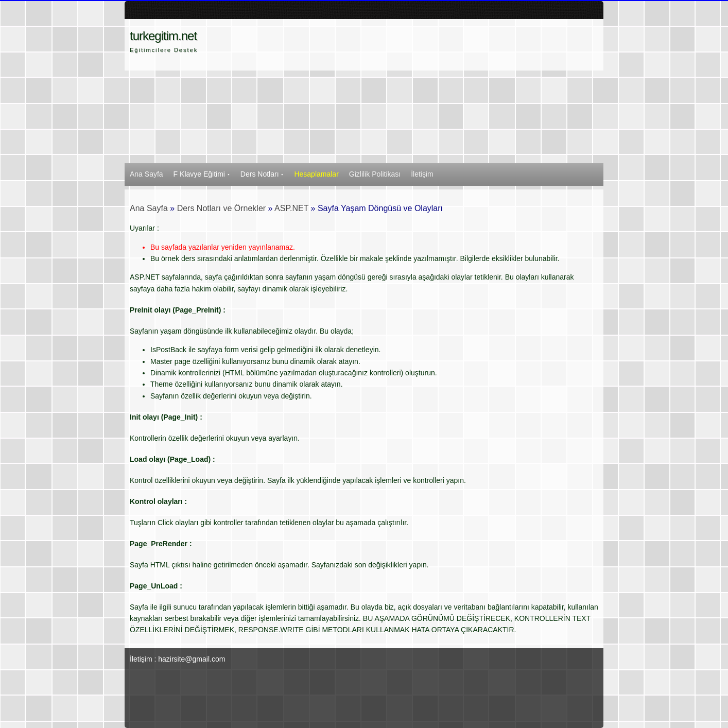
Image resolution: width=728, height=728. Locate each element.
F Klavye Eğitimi (202, 174)
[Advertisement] (416, 91)
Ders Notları (262, 174)
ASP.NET (291, 208)
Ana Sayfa (146, 174)
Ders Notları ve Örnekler (222, 208)
